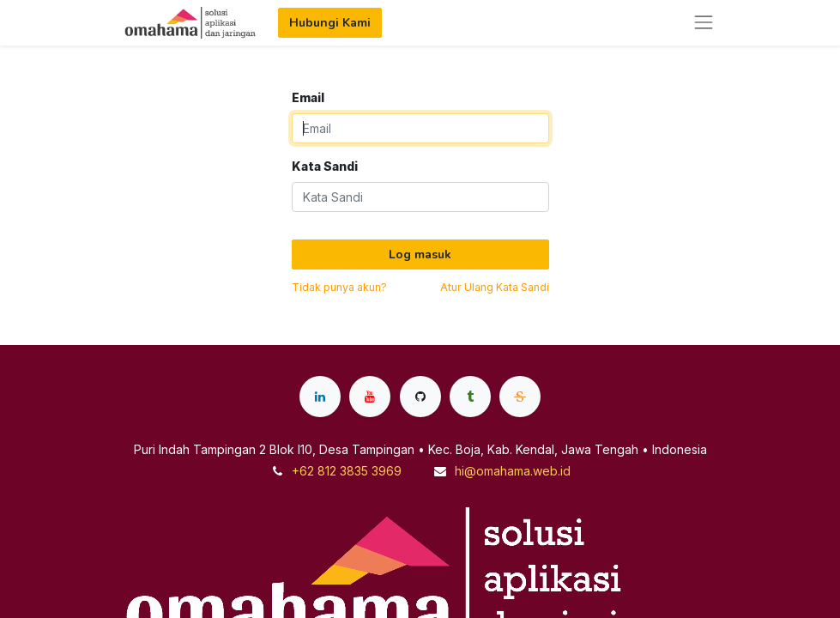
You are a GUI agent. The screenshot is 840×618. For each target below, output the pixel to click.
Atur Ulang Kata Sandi (495, 287)
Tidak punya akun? (339, 287)
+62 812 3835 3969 (347, 471)
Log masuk (420, 254)
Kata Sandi (325, 166)
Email (308, 97)
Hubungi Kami (330, 23)
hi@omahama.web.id (513, 471)
